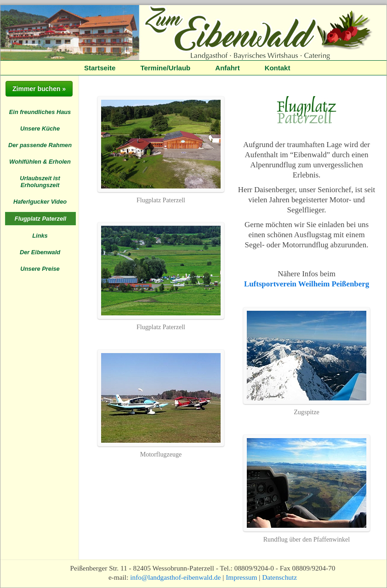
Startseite (100, 68)
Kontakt (278, 68)
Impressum (241, 577)
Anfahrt (227, 68)
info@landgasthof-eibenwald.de (175, 577)
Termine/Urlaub (165, 68)
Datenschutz (279, 577)
